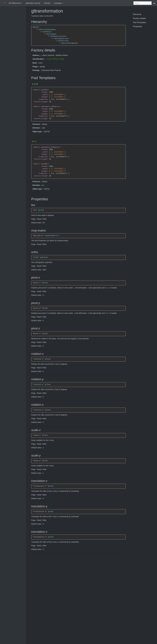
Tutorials (47, 3)
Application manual (33, 3)
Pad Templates (140, 22)
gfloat (41, 210)
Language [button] (59, 3)
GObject (36, 27)
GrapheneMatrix (52, 236)
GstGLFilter (64, 41)
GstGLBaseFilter (62, 39)
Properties (137, 26)
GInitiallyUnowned (47, 30)
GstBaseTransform (58, 36)
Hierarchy (137, 14)
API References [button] (15, 3)
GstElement (52, 34)
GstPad (47, 132)
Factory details (139, 18)
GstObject (47, 32)
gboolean (44, 257)
